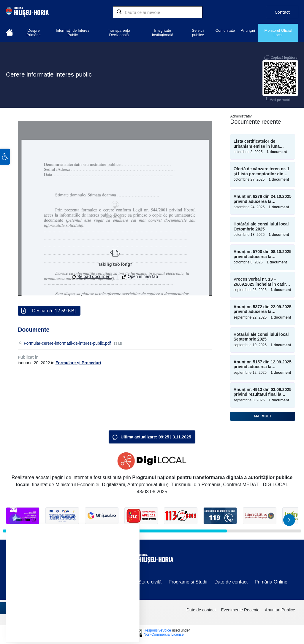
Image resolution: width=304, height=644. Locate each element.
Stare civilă (150, 580)
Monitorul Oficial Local (278, 33)
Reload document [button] (92, 275)
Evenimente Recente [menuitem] (240, 608)
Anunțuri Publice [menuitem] (280, 608)
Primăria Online (271, 580)
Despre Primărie (34, 33)
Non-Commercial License (164, 633)
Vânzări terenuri (33, 580)
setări (98, 608)
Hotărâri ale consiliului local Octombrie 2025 (261, 225)
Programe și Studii (188, 580)
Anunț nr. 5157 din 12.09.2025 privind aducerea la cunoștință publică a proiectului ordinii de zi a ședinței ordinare (262, 363)
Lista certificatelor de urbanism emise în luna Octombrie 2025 (256, 142)
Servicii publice (198, 33)
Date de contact (231, 580)
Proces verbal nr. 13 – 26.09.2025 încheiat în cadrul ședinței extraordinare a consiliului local (261, 280)
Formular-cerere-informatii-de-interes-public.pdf (68, 342)
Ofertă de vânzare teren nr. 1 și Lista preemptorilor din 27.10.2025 (261, 170)
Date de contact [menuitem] (201, 608)
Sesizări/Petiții (116, 580)
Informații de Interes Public (73, 33)
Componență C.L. (76, 580)
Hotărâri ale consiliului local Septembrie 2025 (261, 335)
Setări (112, 622)
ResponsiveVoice (157, 629)
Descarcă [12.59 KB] (54, 309)
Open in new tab (140, 275)
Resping (78, 622)
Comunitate (225, 30)
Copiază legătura (284, 53)
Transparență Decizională (119, 33)
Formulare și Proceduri (78, 361)
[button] (5, 172)
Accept (44, 622)
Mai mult (263, 415)
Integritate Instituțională (163, 33)
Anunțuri (248, 30)
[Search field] (158, 13)
